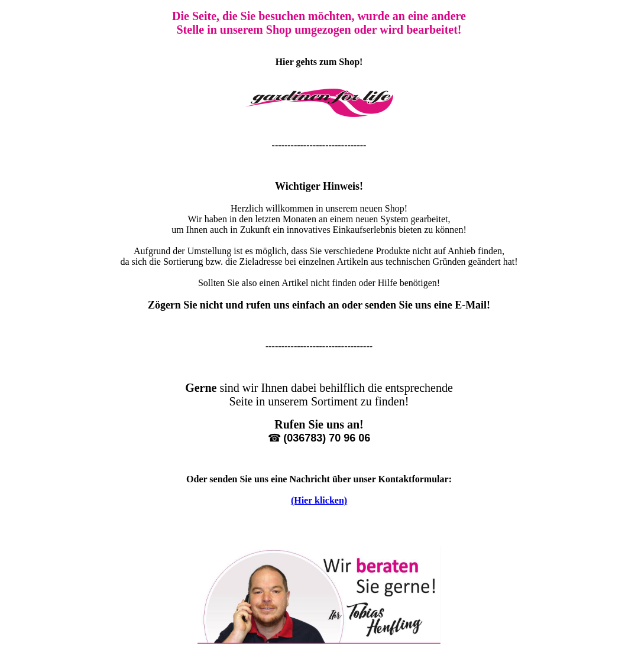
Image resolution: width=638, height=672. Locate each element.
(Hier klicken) (319, 500)
